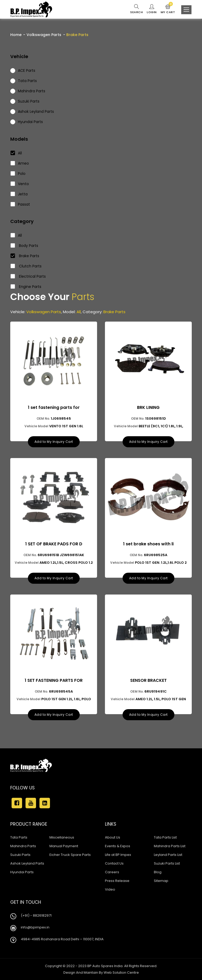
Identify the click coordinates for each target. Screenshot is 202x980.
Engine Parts (26, 287)
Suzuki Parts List (167, 863)
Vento (20, 184)
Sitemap (161, 881)
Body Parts (24, 246)
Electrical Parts (28, 276)
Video (110, 889)
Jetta (19, 194)
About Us (113, 837)
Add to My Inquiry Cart (54, 442)
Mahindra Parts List (170, 846)
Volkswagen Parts (44, 35)
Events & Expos (118, 846)
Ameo (20, 163)
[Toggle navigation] (186, 10)
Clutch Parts (26, 266)
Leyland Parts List (168, 855)
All (16, 153)
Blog (158, 872)
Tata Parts (19, 837)
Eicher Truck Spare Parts (70, 855)
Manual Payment (64, 846)
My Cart (168, 9)
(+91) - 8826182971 (36, 915)
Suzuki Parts (20, 855)
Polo (18, 174)
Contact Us (114, 863)
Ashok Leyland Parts (27, 863)
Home (16, 35)
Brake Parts (25, 256)
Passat (20, 204)
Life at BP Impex (118, 855)
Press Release (117, 881)
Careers (112, 872)
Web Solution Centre (121, 973)
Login (152, 9)
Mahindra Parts (23, 846)
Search (137, 9)
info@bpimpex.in (35, 927)
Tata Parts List (165, 837)
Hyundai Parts (22, 872)
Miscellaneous (62, 837)
